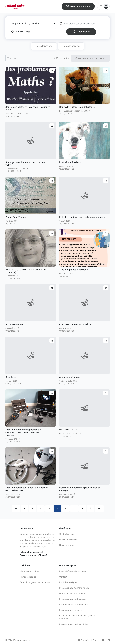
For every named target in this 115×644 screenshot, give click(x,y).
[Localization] (33, 32)
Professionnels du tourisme (72, 599)
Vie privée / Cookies (29, 571)
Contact (63, 577)
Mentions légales (28, 577)
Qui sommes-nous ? (69, 539)
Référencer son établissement (74, 604)
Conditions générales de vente (35, 582)
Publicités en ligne (68, 582)
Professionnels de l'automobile (74, 588)
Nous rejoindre (66, 545)
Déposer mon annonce (78, 6)
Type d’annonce (44, 46)
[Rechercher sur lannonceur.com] (84, 24)
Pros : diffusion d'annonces (72, 571)
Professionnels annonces (71, 610)
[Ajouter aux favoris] (52, 70)
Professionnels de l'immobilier (74, 624)
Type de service (71, 46)
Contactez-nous (67, 534)
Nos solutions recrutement (72, 593)
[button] (33, 24)
